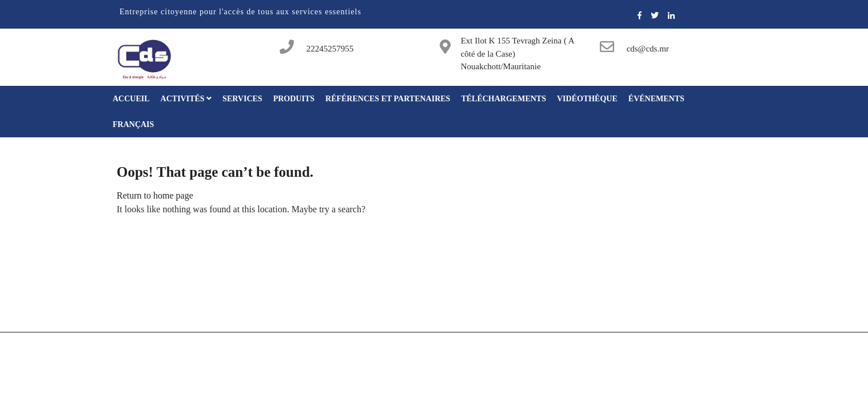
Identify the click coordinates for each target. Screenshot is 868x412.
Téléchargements (503, 99)
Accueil (131, 99)
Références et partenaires (388, 99)
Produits (294, 99)
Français (133, 124)
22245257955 (330, 49)
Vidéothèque (587, 99)
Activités (186, 99)
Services (242, 99)
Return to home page (155, 195)
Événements (656, 99)
